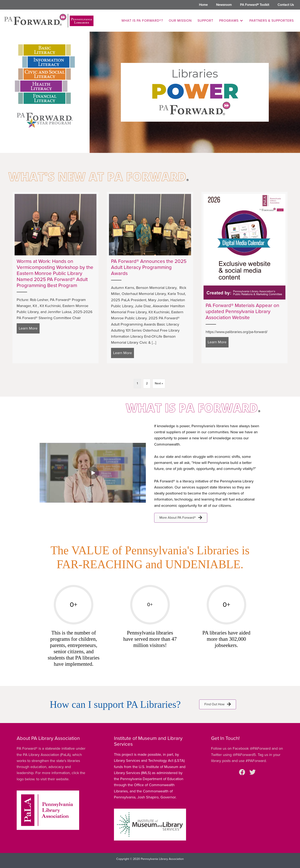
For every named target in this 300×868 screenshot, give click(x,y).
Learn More (29, 328)
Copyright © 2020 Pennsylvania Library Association (150, 859)
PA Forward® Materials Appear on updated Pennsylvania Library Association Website (242, 312)
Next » (159, 383)
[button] (93, 473)
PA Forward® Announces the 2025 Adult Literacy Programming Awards (149, 267)
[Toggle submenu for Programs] (241, 21)
